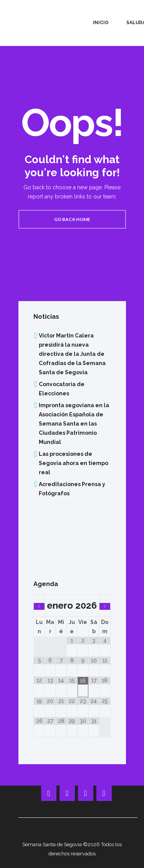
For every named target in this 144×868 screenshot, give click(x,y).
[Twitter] (104, 793)
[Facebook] (49, 793)
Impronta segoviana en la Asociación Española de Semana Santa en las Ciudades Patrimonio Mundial (74, 424)
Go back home (72, 219)
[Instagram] (86, 793)
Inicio (101, 23)
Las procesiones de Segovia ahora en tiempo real (74, 463)
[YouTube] (67, 793)
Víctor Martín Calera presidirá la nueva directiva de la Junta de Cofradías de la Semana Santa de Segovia (72, 354)
